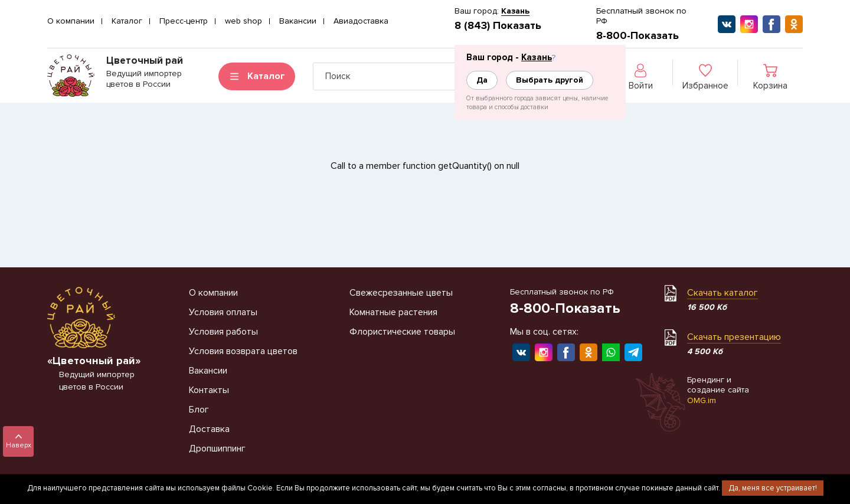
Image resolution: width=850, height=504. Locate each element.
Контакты (209, 390)
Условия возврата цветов (243, 351)
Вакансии (298, 21)
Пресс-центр (184, 21)
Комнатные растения (393, 312)
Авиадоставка (361, 21)
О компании (71, 21)
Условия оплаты (223, 312)
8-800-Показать (637, 35)
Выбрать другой (550, 80)
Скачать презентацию (734, 337)
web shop (243, 21)
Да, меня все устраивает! (773, 488)
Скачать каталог (722, 293)
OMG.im (702, 400)
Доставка (209, 429)
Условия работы (223, 332)
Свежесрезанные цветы (401, 293)
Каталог (127, 21)
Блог (199, 410)
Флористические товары (402, 332)
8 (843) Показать (498, 25)
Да (482, 80)
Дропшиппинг (217, 449)
